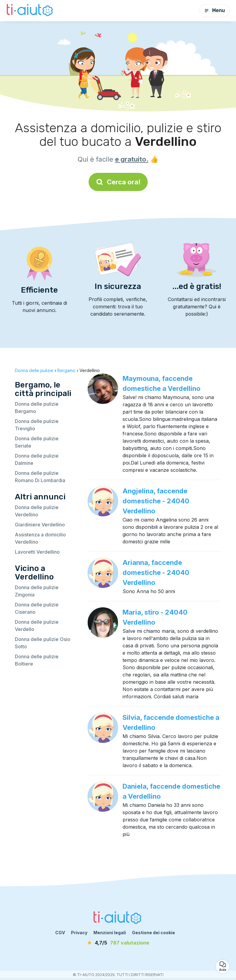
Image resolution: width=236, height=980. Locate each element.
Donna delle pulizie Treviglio (37, 425)
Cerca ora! (118, 182)
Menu (214, 10)
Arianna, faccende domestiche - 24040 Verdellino (156, 572)
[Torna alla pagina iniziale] (30, 11)
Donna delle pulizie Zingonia (37, 591)
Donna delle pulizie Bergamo (37, 408)
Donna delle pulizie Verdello (37, 626)
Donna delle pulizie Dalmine (37, 459)
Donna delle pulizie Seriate (37, 442)
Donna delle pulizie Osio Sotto (43, 643)
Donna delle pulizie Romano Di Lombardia (40, 477)
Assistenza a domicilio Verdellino (40, 538)
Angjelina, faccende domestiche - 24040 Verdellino (156, 501)
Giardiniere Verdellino (40, 525)
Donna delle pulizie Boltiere (37, 660)
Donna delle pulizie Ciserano (37, 608)
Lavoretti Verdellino (37, 552)
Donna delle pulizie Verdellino (37, 511)
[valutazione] (118, 943)
